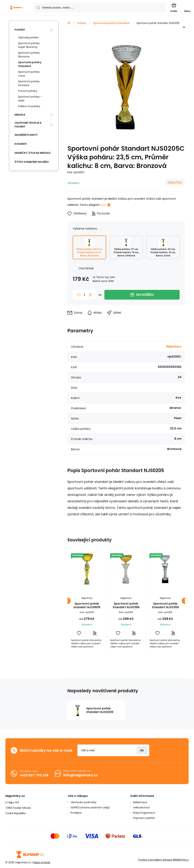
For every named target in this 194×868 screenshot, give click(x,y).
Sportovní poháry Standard (111, 23)
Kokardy (21, 144)
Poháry (82, 23)
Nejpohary (175, 182)
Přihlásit (142, 750)
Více (103, 205)
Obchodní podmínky (84, 802)
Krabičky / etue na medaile (33, 153)
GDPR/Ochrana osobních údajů (90, 808)
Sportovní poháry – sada (30, 99)
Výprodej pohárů (28, 37)
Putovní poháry (28, 91)
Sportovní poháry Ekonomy (29, 55)
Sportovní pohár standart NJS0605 (87, 605)
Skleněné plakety (26, 135)
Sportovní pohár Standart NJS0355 (165, 605)
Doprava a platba (144, 818)
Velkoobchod (141, 808)
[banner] (17, 8)
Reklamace (140, 802)
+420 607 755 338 (34, 775)
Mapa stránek (42, 862)
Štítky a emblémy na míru (32, 162)
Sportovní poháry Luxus (29, 74)
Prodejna (76, 813)
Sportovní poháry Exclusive (29, 83)
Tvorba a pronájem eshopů (155, 860)
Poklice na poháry (29, 106)
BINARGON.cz (181, 860)
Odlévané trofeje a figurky (28, 125)
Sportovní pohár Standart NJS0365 (126, 605)
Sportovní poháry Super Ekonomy (29, 45)
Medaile (20, 115)
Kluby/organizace (144, 813)
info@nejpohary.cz (80, 775)
